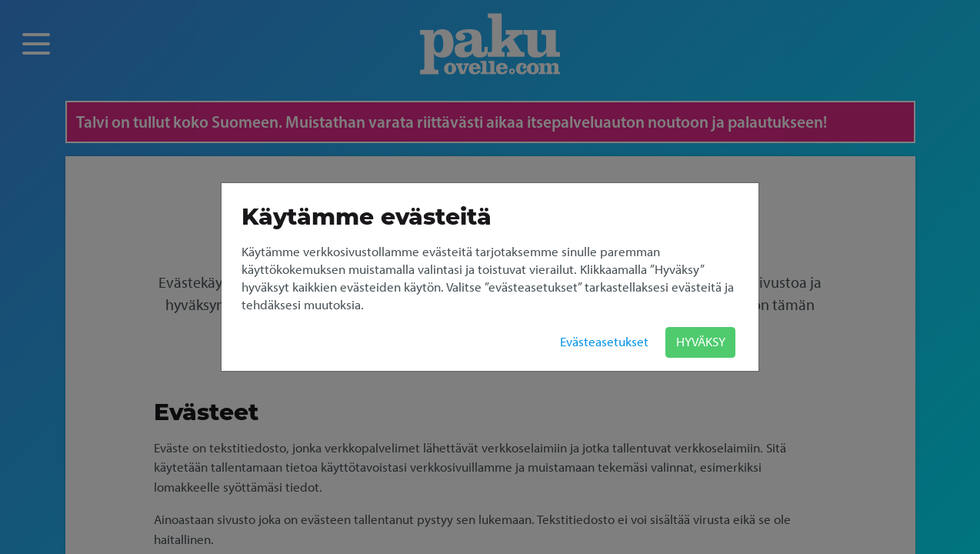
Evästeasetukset (604, 342)
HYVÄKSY (701, 342)
